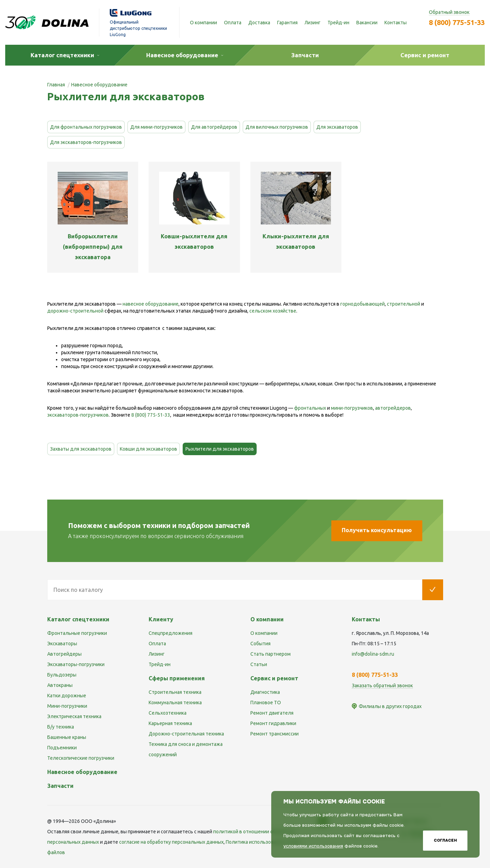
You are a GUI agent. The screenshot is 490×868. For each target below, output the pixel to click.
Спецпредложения (171, 633)
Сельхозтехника (168, 713)
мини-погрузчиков (352, 408)
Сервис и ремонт (274, 678)
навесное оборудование (151, 304)
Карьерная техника (170, 723)
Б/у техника (61, 727)
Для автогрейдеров (214, 127)
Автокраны (60, 685)
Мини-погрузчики (67, 706)
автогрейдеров (393, 408)
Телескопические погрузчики (81, 758)
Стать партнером (271, 654)
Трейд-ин (338, 23)
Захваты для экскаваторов (81, 449)
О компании (204, 23)
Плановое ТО (266, 703)
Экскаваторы (62, 644)
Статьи (259, 664)
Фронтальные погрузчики (77, 633)
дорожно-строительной (75, 311)
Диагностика (265, 692)
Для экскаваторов (337, 127)
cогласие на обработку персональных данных (171, 842)
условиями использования (313, 846)
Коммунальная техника (175, 703)
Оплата (233, 23)
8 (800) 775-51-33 (457, 22)
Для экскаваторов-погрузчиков (86, 142)
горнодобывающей (363, 304)
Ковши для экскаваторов (148, 449)
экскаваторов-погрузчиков (78, 415)
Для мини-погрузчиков (156, 127)
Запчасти (60, 786)
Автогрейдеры (64, 654)
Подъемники (62, 748)
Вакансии (367, 23)
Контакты (396, 23)
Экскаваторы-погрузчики (76, 664)
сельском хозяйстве (273, 311)
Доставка (259, 23)
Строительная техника (175, 692)
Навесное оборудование (82, 772)
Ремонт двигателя (272, 713)
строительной (404, 304)
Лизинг (313, 23)
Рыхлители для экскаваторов (220, 449)
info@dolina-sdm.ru (373, 654)
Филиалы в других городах (390, 706)
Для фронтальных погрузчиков (86, 127)
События (260, 644)
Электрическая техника (74, 716)
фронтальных (310, 408)
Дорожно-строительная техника (186, 734)
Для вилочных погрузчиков (277, 127)
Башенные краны (67, 737)
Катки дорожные (67, 696)
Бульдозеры (62, 675)
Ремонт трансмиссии (275, 734)
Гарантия (287, 23)
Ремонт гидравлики (273, 723)
